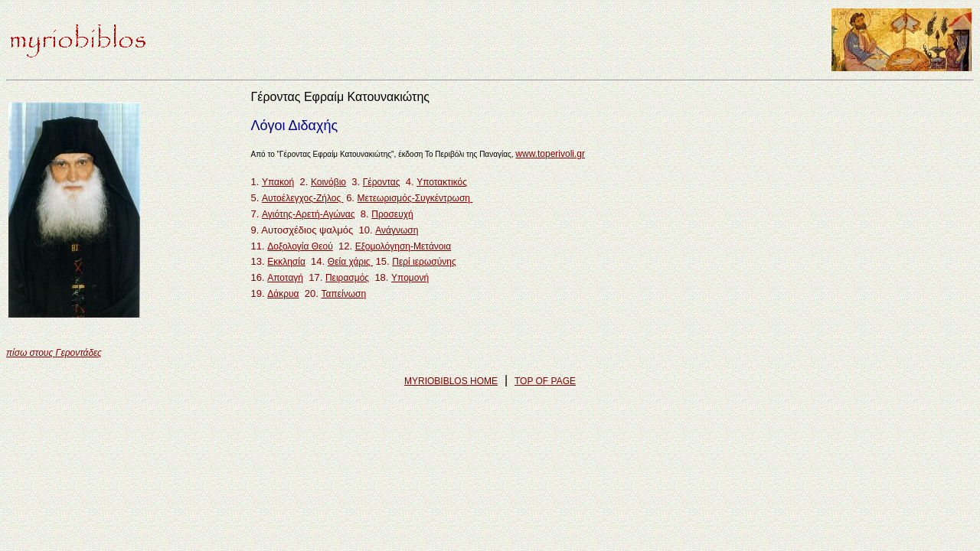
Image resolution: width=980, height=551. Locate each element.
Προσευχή (392, 214)
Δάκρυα (283, 294)
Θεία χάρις (350, 262)
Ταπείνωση (343, 294)
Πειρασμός (347, 278)
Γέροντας (382, 182)
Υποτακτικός (442, 182)
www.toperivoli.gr (550, 154)
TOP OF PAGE (545, 381)
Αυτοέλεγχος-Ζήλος (303, 198)
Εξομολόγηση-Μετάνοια (403, 246)
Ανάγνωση (397, 230)
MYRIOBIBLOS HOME (451, 381)
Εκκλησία (286, 262)
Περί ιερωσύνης (424, 262)
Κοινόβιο (328, 182)
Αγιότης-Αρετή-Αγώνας (309, 214)
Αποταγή (285, 278)
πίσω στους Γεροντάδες (54, 353)
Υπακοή (278, 182)
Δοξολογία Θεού (300, 246)
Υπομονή (410, 278)
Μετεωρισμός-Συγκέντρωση (415, 198)
